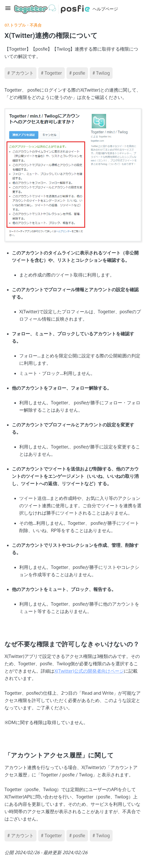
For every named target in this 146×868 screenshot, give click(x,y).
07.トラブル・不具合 (23, 25)
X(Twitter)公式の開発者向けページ (89, 671)
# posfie (77, 73)
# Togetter (51, 73)
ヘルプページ (66, 9)
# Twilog (101, 73)
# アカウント (21, 73)
